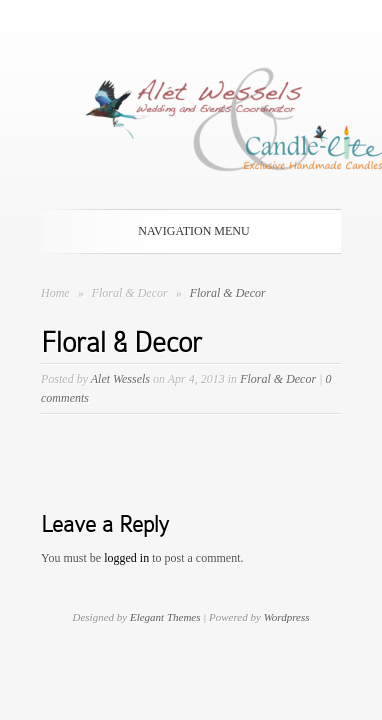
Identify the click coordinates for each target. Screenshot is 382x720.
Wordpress (287, 617)
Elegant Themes (165, 617)
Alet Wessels (120, 379)
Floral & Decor (131, 293)
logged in (126, 558)
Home (55, 293)
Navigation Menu (187, 231)
